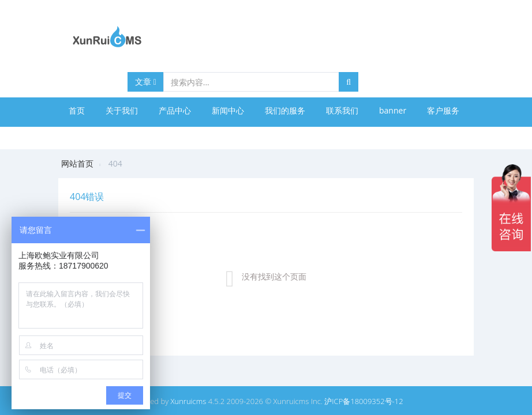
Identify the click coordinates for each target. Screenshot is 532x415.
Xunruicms (189, 401)
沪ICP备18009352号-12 (364, 401)
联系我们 (342, 110)
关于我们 (122, 110)
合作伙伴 (85, 136)
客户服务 (443, 110)
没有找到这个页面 (274, 276)
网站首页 (77, 163)
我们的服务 (285, 110)
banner (393, 110)
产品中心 (175, 110)
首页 (77, 110)
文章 (146, 82)
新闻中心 (228, 110)
